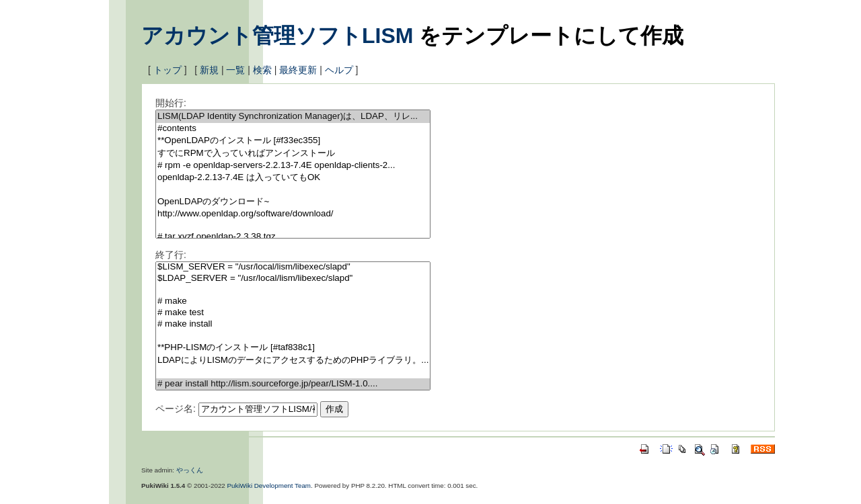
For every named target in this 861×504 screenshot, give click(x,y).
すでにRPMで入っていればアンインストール (293, 154)
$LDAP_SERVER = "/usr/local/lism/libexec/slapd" (293, 279)
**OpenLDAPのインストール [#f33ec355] (293, 141)
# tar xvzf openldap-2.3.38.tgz (293, 237)
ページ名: (176, 409)
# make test (293, 313)
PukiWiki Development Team (269, 486)
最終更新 (298, 70)
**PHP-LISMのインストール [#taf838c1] (293, 348)
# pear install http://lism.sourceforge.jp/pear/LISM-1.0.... (293, 384)
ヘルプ (339, 70)
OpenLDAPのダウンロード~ (293, 202)
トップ (167, 70)
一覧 (235, 70)
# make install (293, 324)
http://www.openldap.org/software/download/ (293, 214)
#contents (293, 129)
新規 (209, 70)
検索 (262, 70)
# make (293, 301)
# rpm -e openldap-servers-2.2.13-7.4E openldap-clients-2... (293, 166)
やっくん (190, 470)
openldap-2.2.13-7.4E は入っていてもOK (293, 178)
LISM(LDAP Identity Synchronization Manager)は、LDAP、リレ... (293, 117)
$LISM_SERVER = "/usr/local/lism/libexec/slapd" (293, 267)
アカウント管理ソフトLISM (277, 36)
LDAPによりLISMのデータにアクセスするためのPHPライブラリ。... (293, 361)
